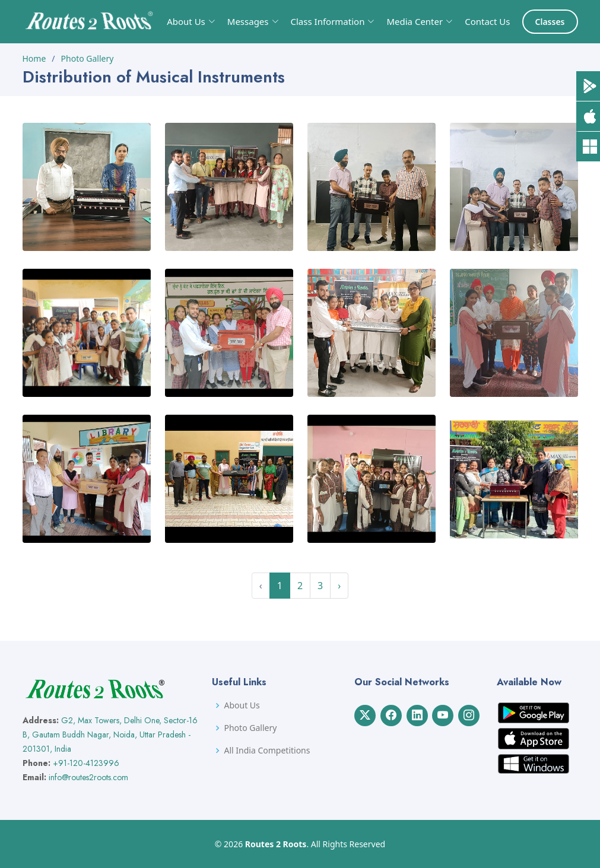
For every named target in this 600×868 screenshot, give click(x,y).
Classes (550, 22)
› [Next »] (339, 586)
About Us (242, 705)
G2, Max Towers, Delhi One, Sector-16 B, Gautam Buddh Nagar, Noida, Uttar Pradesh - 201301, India (110, 735)
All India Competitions (267, 751)
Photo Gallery (88, 58)
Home (34, 58)
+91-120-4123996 (86, 763)
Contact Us (487, 21)
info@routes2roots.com (88, 777)
